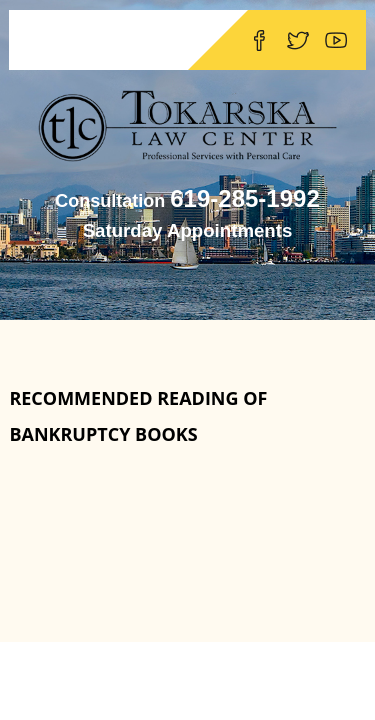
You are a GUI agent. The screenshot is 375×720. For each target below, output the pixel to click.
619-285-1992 (244, 198)
